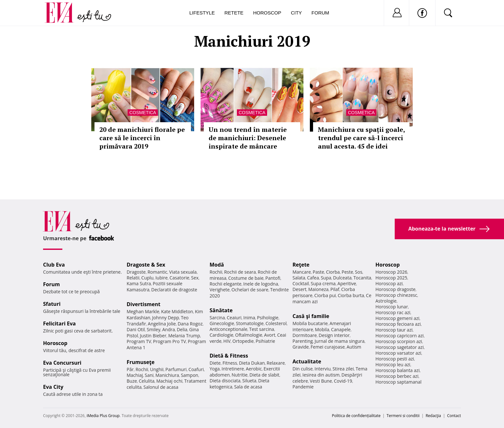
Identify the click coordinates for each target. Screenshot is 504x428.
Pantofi (273, 278)
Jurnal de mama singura (340, 341)
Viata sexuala (183, 272)
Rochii (142, 369)
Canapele (341, 329)
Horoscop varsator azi (398, 353)
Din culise (303, 369)
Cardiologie (221, 335)
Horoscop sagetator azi (400, 347)
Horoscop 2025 (391, 278)
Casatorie (179, 278)
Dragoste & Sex (146, 265)
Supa (326, 278)
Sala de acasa (248, 387)
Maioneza (318, 289)
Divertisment (144, 304)
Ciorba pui (325, 295)
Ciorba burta (351, 295)
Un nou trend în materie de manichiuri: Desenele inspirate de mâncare (248, 138)
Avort (270, 335)
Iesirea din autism (321, 375)
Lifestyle (202, 13)
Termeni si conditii (403, 416)
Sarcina (217, 318)
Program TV (139, 341)
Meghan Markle (143, 311)
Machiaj (135, 375)
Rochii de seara (240, 272)
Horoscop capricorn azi (400, 336)
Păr (130, 369)
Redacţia (433, 416)
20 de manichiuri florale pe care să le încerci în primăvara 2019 (142, 138)
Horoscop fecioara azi (398, 324)
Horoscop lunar (392, 307)
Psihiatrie (265, 341)
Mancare (302, 272)
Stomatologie (250, 323)
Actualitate (307, 361)
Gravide (301, 347)
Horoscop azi (389, 283)
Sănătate (221, 310)
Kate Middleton (177, 311)
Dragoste (136, 272)
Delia (182, 329)
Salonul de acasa (161, 387)
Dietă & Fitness (229, 356)
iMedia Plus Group (103, 416)
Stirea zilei (343, 369)
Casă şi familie (311, 316)
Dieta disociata (225, 381)
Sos (359, 272)
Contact (454, 416)
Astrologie (386, 301)
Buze (132, 381)
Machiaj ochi (169, 381)
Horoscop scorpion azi (399, 341)
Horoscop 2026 (391, 272)
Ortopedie (243, 341)
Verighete (220, 290)
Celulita (147, 381)
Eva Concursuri (62, 363)
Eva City (53, 387)
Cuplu (148, 278)
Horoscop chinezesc (396, 295)
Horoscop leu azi (393, 364)
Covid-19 (343, 381)
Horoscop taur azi (394, 330)
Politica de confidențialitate (356, 416)
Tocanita (362, 278)
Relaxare (276, 363)
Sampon (190, 375)
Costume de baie (246, 278)
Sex (195, 278)
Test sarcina (262, 329)
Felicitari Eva (59, 323)
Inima (249, 318)
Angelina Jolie (162, 324)
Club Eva (54, 265)
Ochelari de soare (250, 290)
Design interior (334, 335)
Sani (149, 375)
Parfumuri (176, 369)
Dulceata (342, 278)
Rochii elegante (225, 284)
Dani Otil (136, 329)
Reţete (301, 265)
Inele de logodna (261, 284)
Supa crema (323, 283)
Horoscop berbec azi (397, 376)
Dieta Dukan (252, 363)
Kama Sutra (139, 283)
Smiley (153, 329)
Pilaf (335, 289)
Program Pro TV (170, 341)
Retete (234, 13)
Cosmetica (143, 113)
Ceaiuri (234, 318)
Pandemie (303, 387)
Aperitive (347, 283)
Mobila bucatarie (310, 323)
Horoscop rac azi (393, 312)
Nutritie (239, 375)
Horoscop (267, 13)
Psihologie (268, 318)
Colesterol (276, 323)
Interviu (323, 369)
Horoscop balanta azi (397, 370)
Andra (169, 329)
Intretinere (233, 369)
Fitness (230, 363)
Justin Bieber (153, 336)
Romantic (157, 272)
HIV (227, 341)
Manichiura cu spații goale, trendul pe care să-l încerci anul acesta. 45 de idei (361, 138)
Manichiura (167, 375)
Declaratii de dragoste (174, 290)
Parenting (303, 341)
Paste (319, 272)
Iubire (161, 278)
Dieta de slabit (264, 375)
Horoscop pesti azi (395, 359)
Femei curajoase (328, 347)
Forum (320, 13)
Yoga (215, 369)
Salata (299, 278)
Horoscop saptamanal (398, 382)
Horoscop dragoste (396, 289)
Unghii (157, 369)
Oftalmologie (249, 335)
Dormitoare (305, 335)
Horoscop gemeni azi (397, 318)
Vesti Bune (321, 381)
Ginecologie (222, 323)
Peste (347, 272)
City (296, 13)
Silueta (249, 381)
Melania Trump (184, 336)
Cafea (313, 278)
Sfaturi (52, 304)
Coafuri (196, 369)
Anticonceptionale (229, 329)
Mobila (322, 329)
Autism (354, 347)
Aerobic (254, 369)
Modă (217, 265)
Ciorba (333, 272)
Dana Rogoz (190, 324)
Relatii (133, 278)
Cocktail (301, 283)
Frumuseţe (141, 362)
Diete (215, 363)
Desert (299, 289)
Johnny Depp (166, 318)
